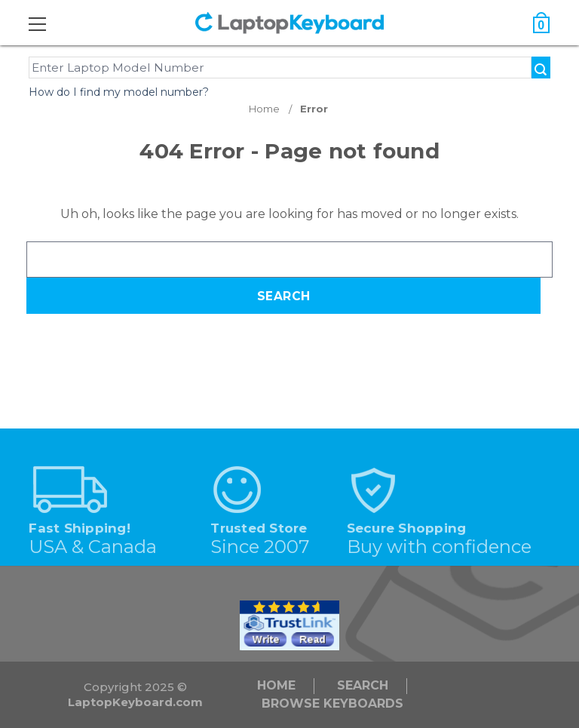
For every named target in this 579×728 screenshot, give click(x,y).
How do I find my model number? (119, 92)
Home (276, 685)
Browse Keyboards (332, 703)
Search (363, 685)
